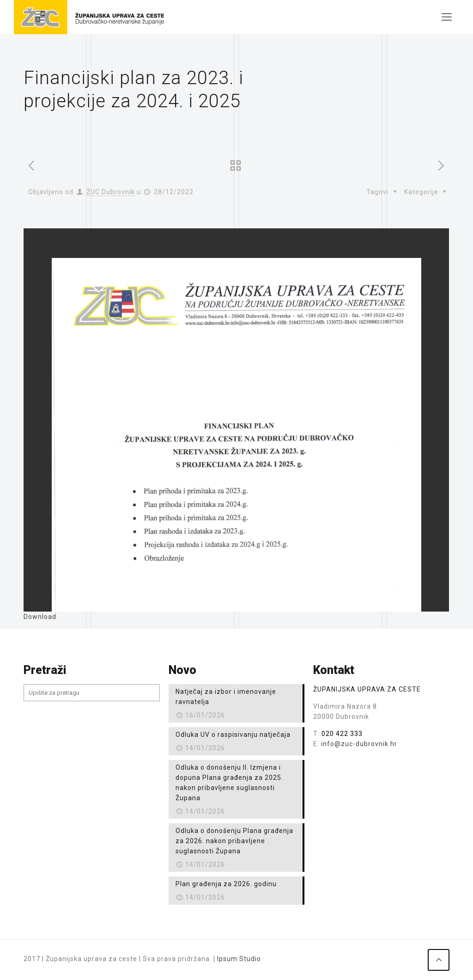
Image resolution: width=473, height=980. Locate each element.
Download (40, 617)
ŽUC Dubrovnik (111, 192)
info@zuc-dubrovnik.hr (359, 744)
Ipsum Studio (239, 959)
